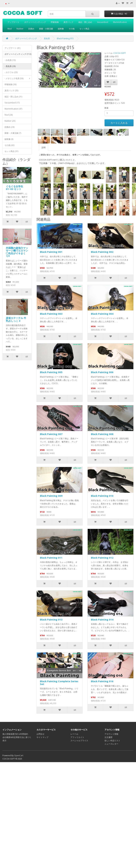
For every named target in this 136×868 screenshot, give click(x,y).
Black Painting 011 (51, 558)
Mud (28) (9, 115)
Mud (10, 29)
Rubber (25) (10, 121)
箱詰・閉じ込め (85, 22)
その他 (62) (10, 145)
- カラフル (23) (11, 72)
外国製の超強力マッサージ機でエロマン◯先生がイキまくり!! (17, 252)
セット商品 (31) (11, 151)
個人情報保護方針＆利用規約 (15, 734)
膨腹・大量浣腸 (46, 29)
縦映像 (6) (9, 139)
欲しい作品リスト (112, 741)
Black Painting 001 (51, 252)
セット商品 (84, 29)
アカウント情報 (111, 734)
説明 (44, 147)
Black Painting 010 (102, 496)
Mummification (120, 22)
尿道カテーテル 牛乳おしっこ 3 (16, 319)
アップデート (13, 22)
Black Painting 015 (65, 38)
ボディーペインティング (35, 22)
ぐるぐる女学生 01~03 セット (15, 188)
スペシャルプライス (79, 741)
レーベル (74, 734)
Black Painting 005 (51, 372)
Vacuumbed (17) (12, 103)
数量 (107, 108)
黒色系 (47, 38)
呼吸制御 (55, 22)
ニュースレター (111, 744)
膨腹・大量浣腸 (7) (13, 133)
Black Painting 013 (51, 619)
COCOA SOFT (120, 53)
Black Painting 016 (102, 681)
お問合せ (40, 734)
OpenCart (19, 755)
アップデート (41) (12, 48)
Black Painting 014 (102, 619)
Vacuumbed (103, 22)
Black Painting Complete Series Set (59, 683)
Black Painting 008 (102, 434)
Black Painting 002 (102, 252)
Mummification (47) (13, 109)
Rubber (20, 29)
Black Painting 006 (102, 372)
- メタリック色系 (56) (18, 78)
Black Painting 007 (51, 434)
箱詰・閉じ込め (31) (13, 97)
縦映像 (61, 29)
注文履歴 (108, 737)
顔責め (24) (10, 127)
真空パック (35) (11, 91)
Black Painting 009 (51, 496)
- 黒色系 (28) (10, 66)
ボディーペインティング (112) (18, 55)
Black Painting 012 (102, 558)
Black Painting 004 (102, 314)
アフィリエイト (77, 737)
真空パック (68, 22)
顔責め (31, 29)
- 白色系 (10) (10, 60)
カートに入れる (119, 123)
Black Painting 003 (51, 314)
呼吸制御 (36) (10, 84)
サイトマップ (42, 737)
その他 (72, 29)
